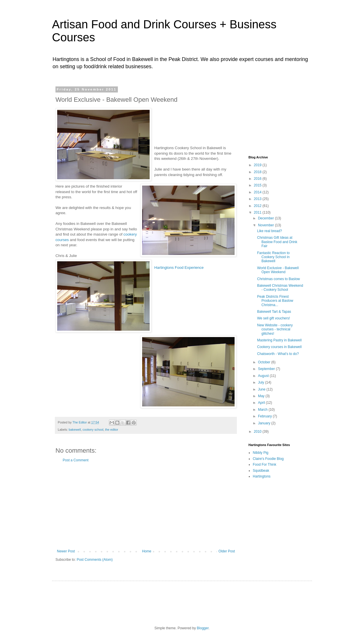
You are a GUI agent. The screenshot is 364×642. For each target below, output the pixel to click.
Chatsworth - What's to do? (278, 354)
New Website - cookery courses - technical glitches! (275, 329)
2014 (258, 192)
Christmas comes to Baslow (278, 279)
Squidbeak (261, 471)
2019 (258, 165)
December (266, 218)
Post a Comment (76, 460)
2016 (258, 179)
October (265, 362)
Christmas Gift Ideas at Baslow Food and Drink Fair (277, 242)
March (263, 410)
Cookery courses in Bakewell (279, 347)
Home (147, 551)
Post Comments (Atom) (95, 560)
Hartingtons (262, 476)
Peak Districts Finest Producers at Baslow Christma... (275, 301)
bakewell (75, 430)
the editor (112, 430)
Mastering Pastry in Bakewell (279, 340)
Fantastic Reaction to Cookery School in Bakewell (273, 257)
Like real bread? (270, 231)
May (262, 396)
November (266, 225)
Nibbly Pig (261, 453)
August (264, 376)
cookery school (93, 430)
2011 (258, 212)
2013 (258, 199)
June (262, 389)
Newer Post (66, 551)
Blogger (203, 628)
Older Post (227, 551)
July (262, 382)
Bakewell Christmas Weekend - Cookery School (280, 288)
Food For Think (264, 465)
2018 (258, 172)
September (267, 369)
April (262, 403)
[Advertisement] (146, 506)
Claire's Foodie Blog (268, 459)
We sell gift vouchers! (274, 318)
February (265, 416)
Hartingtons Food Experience (179, 268)
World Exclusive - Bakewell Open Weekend (278, 270)
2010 (258, 432)
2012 (258, 206)
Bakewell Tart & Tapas (274, 312)
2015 (258, 185)
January (265, 423)
